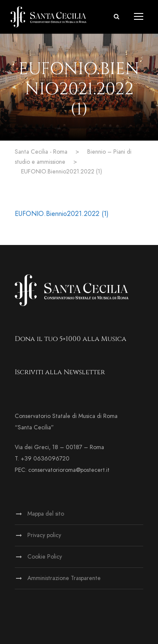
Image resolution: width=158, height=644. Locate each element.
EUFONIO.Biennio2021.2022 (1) (62, 214)
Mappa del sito (46, 514)
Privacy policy (44, 535)
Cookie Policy (45, 557)
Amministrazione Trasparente (64, 578)
